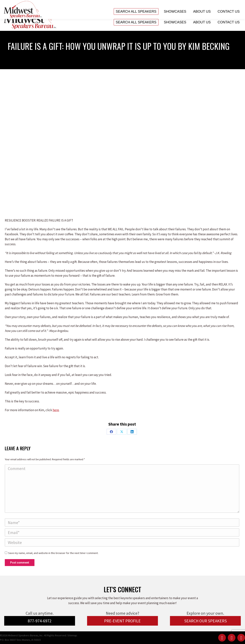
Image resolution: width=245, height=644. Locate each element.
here (56, 410)
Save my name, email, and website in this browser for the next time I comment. (53, 553)
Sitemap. (72, 635)
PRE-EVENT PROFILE (122, 621)
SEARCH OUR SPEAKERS (205, 621)
